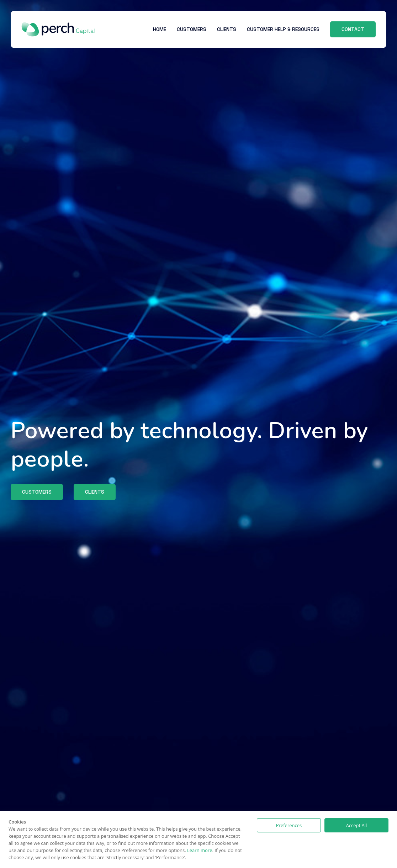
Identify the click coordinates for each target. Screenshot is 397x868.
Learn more (200, 850)
